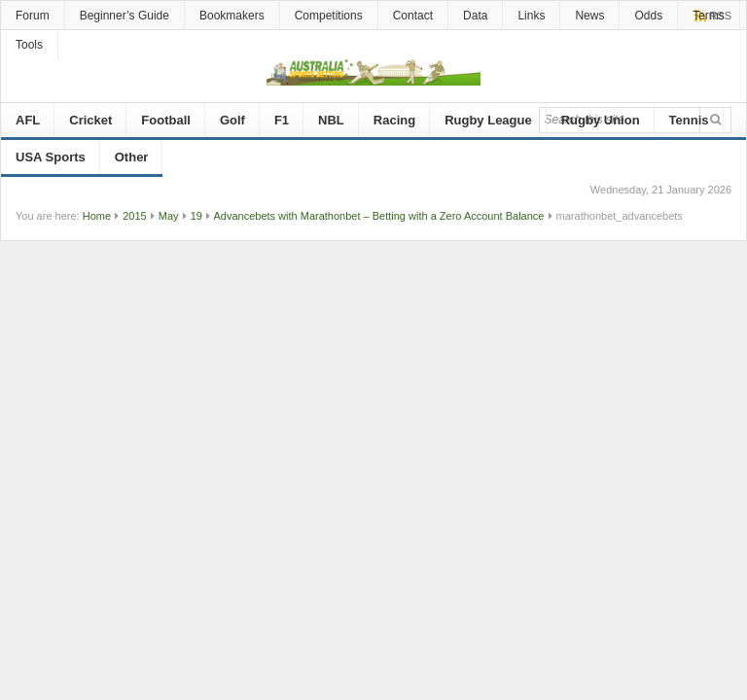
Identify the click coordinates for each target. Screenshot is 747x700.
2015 (134, 216)
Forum (33, 16)
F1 (282, 120)
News (589, 16)
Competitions (329, 16)
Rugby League (488, 120)
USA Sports (51, 157)
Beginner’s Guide (124, 16)
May (169, 216)
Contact (413, 16)
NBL (331, 120)
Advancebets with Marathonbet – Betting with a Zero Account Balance (378, 216)
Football (166, 120)
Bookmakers (232, 16)
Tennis (689, 120)
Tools (29, 45)
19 (196, 216)
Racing (394, 120)
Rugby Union (601, 120)
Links (531, 16)
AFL (28, 120)
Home (97, 216)
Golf (232, 120)
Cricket (90, 120)
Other (132, 157)
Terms (709, 16)
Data (475, 16)
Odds (648, 16)
